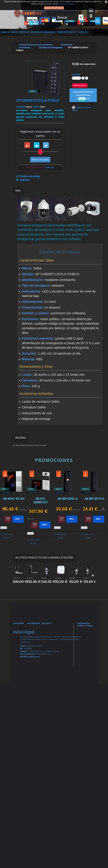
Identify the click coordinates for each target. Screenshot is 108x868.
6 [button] (37, 551)
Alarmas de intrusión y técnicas (20, 650)
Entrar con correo (40, 160)
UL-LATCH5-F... (30, 578)
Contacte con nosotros (53, 24)
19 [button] (68, 551)
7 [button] (40, 551)
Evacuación (21, 810)
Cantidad (76, 74)
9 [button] (45, 551)
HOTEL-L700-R (16, 578)
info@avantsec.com (86, 653)
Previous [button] (5, 508)
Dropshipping (36, 717)
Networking (21, 662)
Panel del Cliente (9, 32)
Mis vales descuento (49, 650)
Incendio (20, 754)
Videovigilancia (23, 637)
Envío (32, 696)
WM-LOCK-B (44, 578)
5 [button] (35, 551)
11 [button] (49, 551)
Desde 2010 (84, 32)
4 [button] (33, 551)
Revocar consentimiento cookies (37, 764)
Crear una (49, 168)
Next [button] (103, 508)
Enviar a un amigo (30, 176)
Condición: (21, 107)
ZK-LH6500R (86, 578)
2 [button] (28, 551)
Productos (24, 32)
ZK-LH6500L (72, 578)
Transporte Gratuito (67, 32)
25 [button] (83, 551)
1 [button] (26, 551)
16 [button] (61, 551)
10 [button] (47, 551)
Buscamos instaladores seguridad (36, 726)
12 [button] (52, 551)
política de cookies (67, 4)
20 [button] (71, 551)
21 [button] (73, 551)
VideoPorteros (23, 696)
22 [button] (75, 551)
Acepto (47, 8)
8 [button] (42, 551)
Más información (57, 8)
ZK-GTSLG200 (58, 578)
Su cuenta (73, 24)
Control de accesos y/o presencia (20, 684)
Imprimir (25, 180)
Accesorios (21, 739)
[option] (14, 505)
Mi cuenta (46, 623)
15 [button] (59, 551)
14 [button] (56, 551)
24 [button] (80, 551)
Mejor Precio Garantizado (43, 32)
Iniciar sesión (89, 24)
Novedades (35, 637)
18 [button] (66, 551)
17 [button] (64, 551)
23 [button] (78, 551)
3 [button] (30, 551)
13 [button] (54, 551)
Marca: (37, 107)
